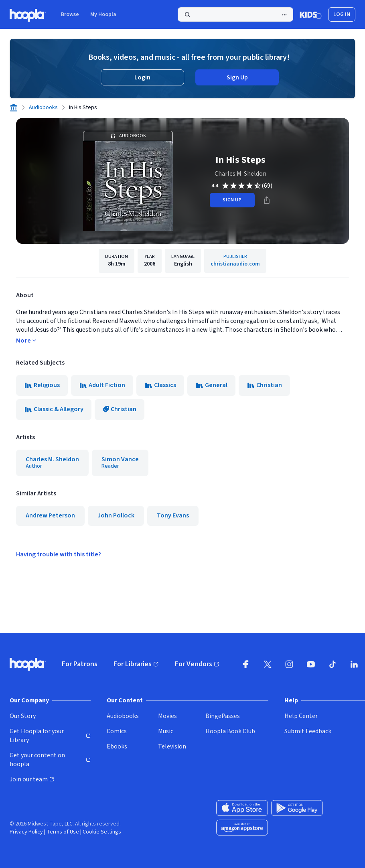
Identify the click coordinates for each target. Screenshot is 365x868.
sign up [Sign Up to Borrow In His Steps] (232, 200)
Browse (70, 14)
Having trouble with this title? (59, 554)
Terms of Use (63, 832)
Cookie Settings (102, 832)
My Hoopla (103, 14)
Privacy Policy (26, 832)
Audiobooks (43, 107)
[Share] (267, 200)
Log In (342, 14)
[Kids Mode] (311, 14)
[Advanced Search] (284, 15)
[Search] (235, 14)
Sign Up (237, 77)
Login (142, 77)
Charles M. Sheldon (240, 174)
